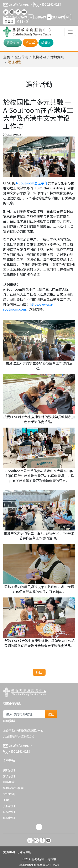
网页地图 (9, 818)
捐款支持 (13, 43)
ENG (25, 21)
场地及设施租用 (13, 788)
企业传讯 (21, 57)
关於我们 (9, 770)
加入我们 (9, 776)
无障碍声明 (24, 852)
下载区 (7, 800)
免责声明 (9, 852)
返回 (39, 672)
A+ (68, 17)
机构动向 (39, 57)
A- (31, 17)
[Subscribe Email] (24, 714)
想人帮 (30, 43)
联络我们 (9, 812)
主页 (7, 57)
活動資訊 (57, 57)
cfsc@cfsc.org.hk (18, 4)
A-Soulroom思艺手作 (32, 183)
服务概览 (9, 782)
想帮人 (46, 43)
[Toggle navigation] (70, 32)
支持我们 (9, 806)
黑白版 (9, 21)
